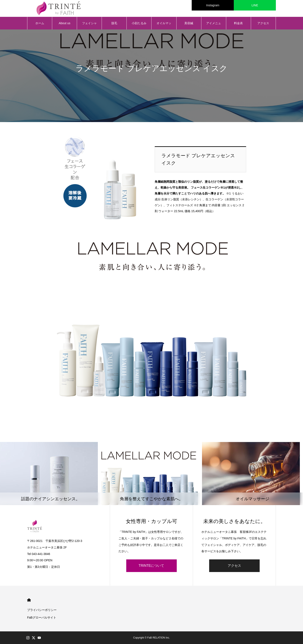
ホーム (40, 23)
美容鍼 (189, 23)
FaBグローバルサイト (42, 617)
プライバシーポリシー (42, 610)
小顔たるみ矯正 (139, 25)
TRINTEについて (151, 566)
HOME (29, 600)
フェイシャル (89, 25)
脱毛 (114, 23)
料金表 (238, 23)
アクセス (263, 23)
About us (64, 23)
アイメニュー (214, 25)
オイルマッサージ (164, 25)
